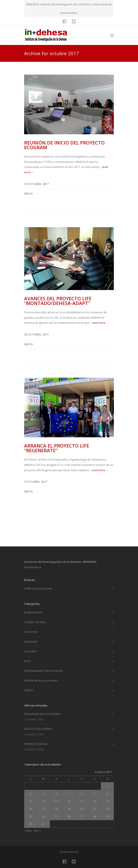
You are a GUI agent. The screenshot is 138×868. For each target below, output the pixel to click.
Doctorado (31, 641)
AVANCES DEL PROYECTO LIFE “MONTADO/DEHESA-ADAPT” (58, 301)
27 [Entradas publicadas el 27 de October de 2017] (82, 816)
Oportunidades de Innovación (44, 671)
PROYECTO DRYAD (36, 744)
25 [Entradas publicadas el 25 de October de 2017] (56, 816)
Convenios (31, 632)
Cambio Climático (35, 622)
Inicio (29, 194)
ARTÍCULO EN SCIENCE (38, 729)
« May (28, 830)
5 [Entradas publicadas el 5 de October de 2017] (69, 794)
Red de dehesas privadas (41, 680)
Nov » (37, 830)
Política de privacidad (38, 588)
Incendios (30, 651)
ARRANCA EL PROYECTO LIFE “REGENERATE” (57, 448)
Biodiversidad (33, 612)
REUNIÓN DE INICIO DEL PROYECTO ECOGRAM (64, 145)
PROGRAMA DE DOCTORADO (43, 714)
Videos (29, 690)
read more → (100, 323)
